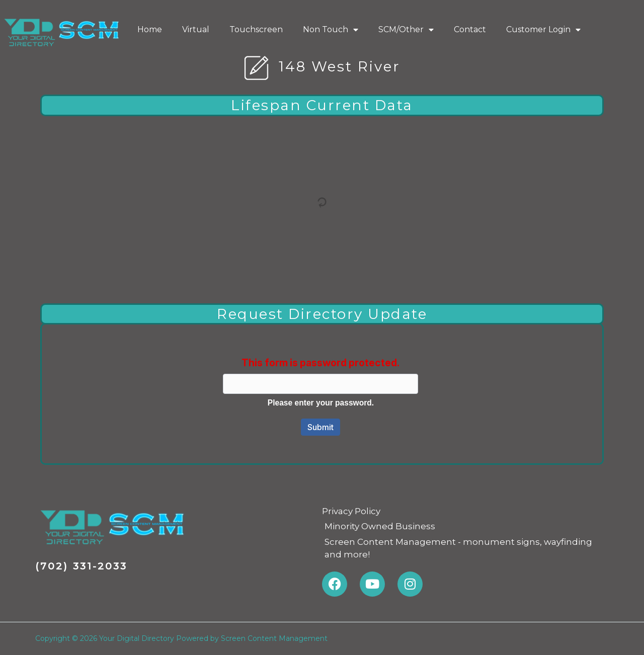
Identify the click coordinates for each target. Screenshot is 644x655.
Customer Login (543, 30)
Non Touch (331, 30)
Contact (470, 29)
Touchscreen (256, 29)
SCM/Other (406, 30)
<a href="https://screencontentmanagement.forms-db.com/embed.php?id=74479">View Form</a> (322, 392)
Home (150, 29)
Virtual (196, 29)
